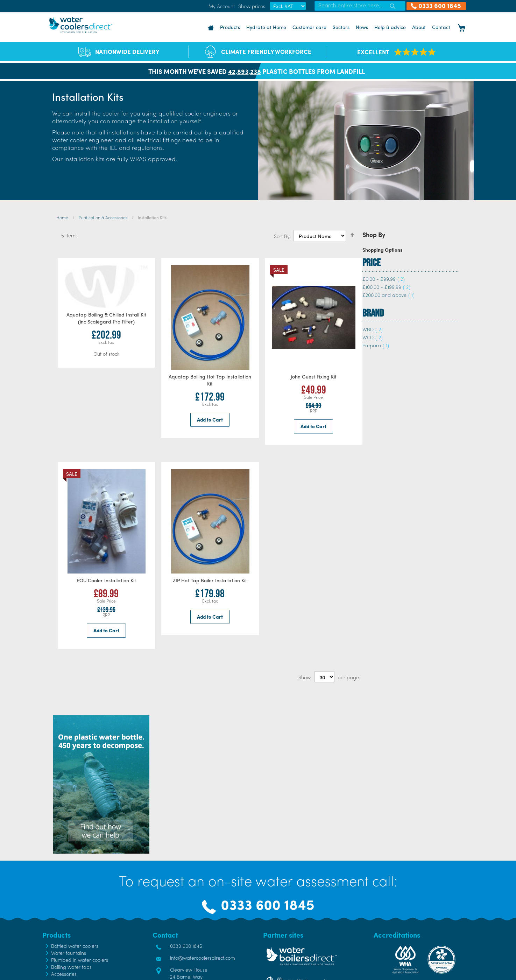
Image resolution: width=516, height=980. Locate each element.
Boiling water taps (71, 967)
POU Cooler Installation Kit (106, 580)
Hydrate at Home (266, 27)
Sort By (282, 236)
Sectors (341, 27)
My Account (222, 6)
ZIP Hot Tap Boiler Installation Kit (210, 580)
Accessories (64, 974)
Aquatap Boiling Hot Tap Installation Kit (210, 380)
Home (63, 217)
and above (388, 295)
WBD (373, 329)
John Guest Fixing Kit (314, 376)
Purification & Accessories (104, 217)
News (362, 27)
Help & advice (390, 27)
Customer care (309, 27)
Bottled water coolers (75, 946)
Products (230, 27)
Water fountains (69, 953)
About (419, 27)
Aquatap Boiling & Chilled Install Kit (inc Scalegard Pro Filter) (106, 318)
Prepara (376, 345)
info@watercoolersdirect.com (203, 958)
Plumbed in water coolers (80, 960)
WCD (373, 337)
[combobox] (360, 6)
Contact (441, 27)
